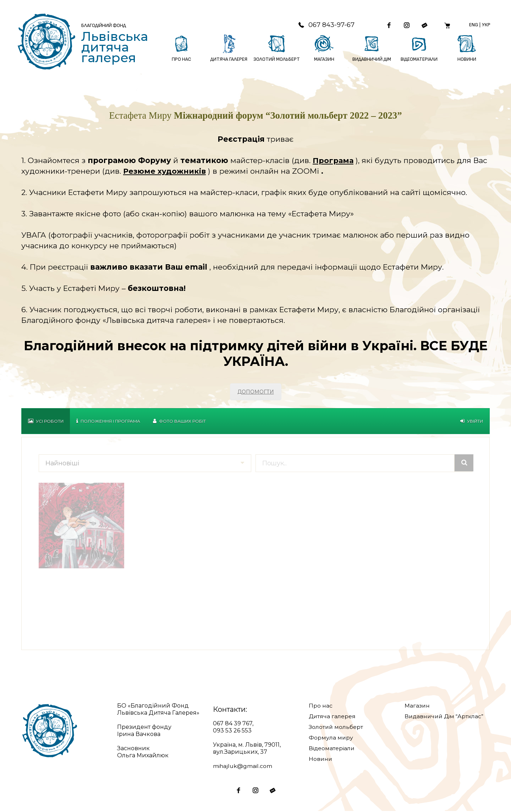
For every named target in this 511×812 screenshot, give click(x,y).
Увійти (472, 422)
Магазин (417, 706)
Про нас (321, 706)
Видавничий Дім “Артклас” (446, 717)
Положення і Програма (108, 422)
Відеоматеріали (332, 749)
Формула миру (331, 738)
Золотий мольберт (336, 728)
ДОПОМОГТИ (256, 393)
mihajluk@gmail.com (243, 767)
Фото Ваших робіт (179, 422)
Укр (486, 25)
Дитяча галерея (333, 717)
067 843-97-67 (323, 25)
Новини (321, 760)
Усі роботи (46, 422)
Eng (473, 25)
